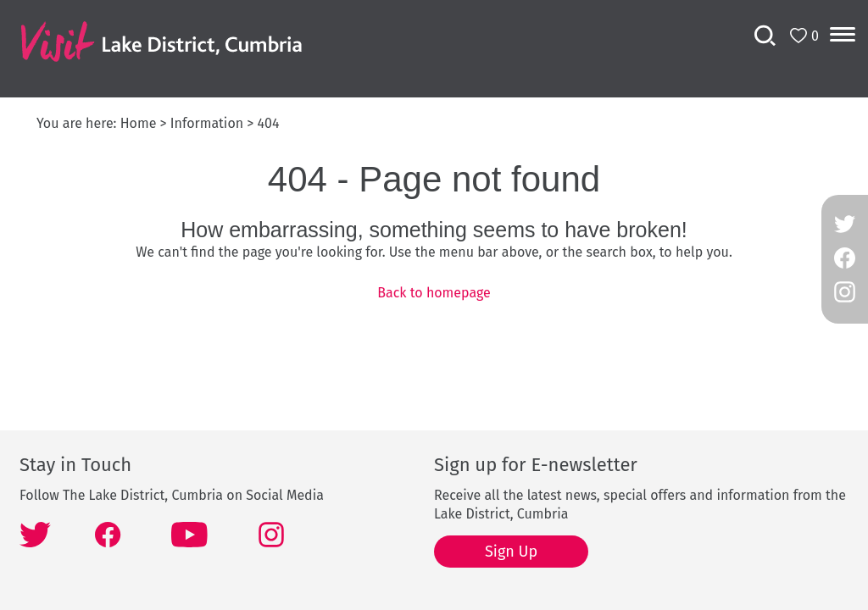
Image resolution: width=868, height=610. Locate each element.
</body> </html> (434, 305)
